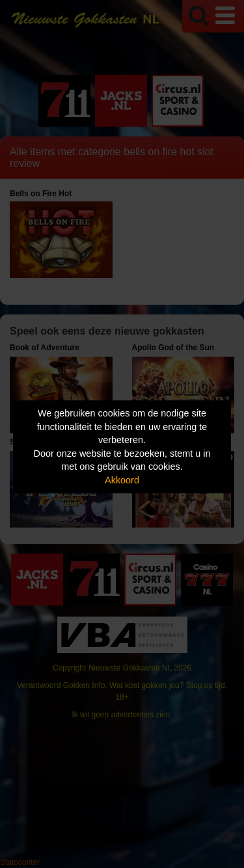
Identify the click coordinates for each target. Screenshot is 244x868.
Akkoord (122, 480)
